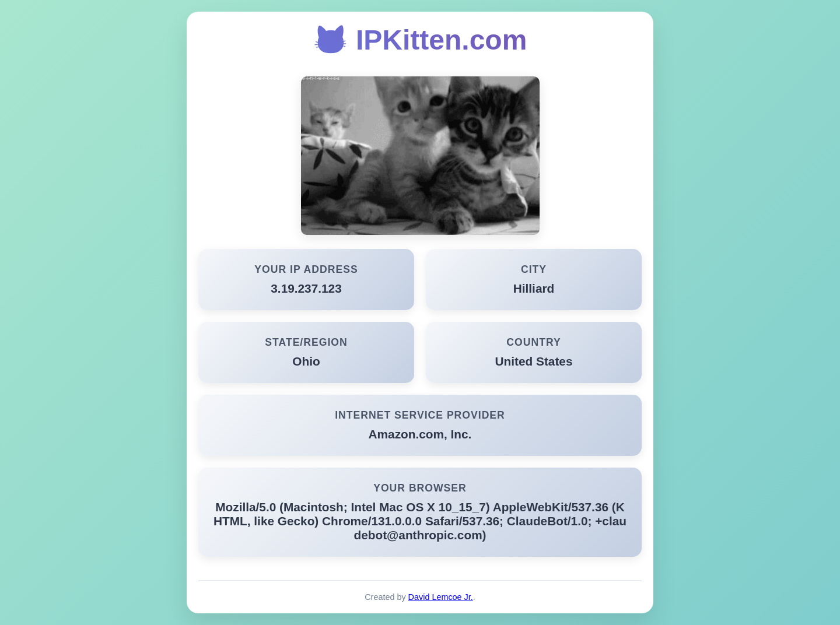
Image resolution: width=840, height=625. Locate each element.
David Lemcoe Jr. (441, 597)
